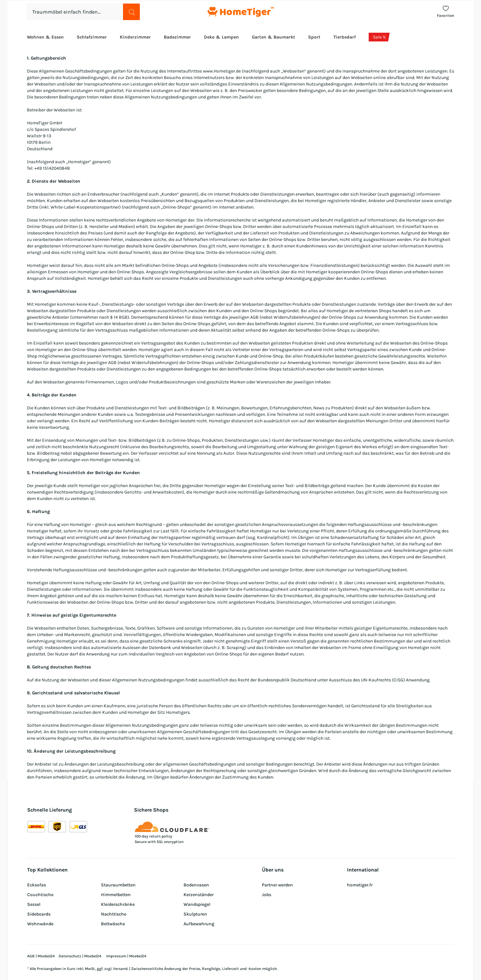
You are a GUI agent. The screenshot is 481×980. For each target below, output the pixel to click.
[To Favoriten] (446, 12)
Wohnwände (40, 924)
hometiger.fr (360, 885)
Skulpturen (195, 914)
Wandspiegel (197, 904)
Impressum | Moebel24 (126, 956)
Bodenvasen (196, 885)
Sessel (34, 904)
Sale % (379, 37)
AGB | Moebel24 (41, 956)
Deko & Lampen (221, 37)
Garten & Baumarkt (274, 37)
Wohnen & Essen (45, 37)
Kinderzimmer (135, 37)
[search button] (131, 12)
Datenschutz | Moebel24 (80, 956)
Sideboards (39, 914)
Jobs (267, 895)
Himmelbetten (116, 895)
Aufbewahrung (199, 924)
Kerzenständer (199, 895)
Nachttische (114, 914)
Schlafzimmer (92, 37)
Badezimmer (177, 37)
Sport (314, 37)
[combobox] (84, 12)
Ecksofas (37, 885)
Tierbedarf (345, 37)
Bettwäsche (113, 924)
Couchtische (40, 895)
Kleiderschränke (118, 904)
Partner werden (277, 885)
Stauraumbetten (118, 885)
